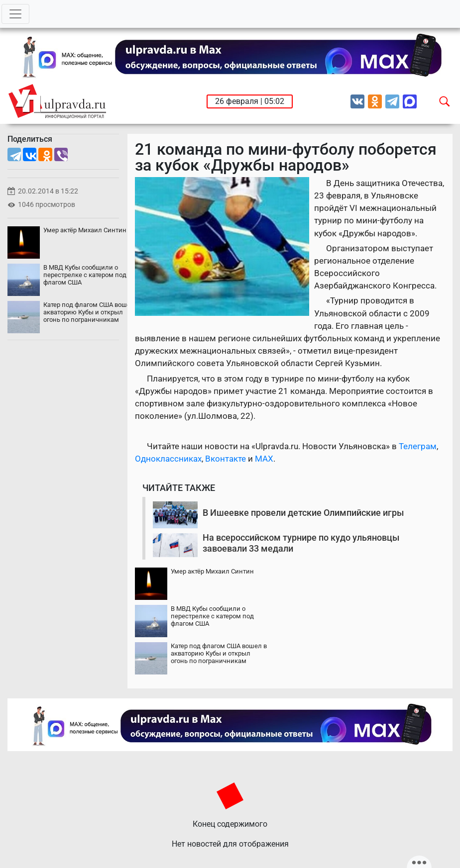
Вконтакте (226, 459)
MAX (264, 459)
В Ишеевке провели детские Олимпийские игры (303, 513)
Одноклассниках (168, 459)
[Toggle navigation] (15, 14)
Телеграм (418, 446)
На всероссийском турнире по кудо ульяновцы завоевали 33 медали (301, 543)
